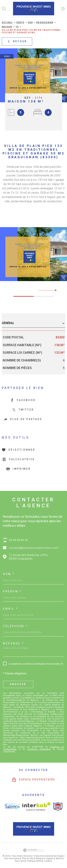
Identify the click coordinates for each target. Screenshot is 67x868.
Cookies (48, 861)
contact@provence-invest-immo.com (34, 548)
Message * (14, 643)
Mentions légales (45, 858)
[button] (54, 290)
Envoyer (18, 684)
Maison (7, 27)
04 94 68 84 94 (18, 540)
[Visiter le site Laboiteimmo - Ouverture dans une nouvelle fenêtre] (33, 850)
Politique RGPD (34, 861)
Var (30, 22)
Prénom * (12, 592)
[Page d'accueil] (34, 9)
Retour (17, 41)
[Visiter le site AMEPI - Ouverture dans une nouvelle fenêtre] (12, 806)
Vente (20, 22)
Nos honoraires (12, 858)
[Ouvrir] (4, 9)
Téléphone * (16, 626)
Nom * (9, 574)
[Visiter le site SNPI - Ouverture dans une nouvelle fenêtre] (58, 807)
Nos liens (20, 861)
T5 (17, 27)
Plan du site (28, 858)
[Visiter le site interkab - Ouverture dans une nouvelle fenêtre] (36, 807)
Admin (59, 858)
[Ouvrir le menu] (63, 9)
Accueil (7, 22)
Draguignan (45, 22)
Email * (11, 609)
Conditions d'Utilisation (39, 749)
